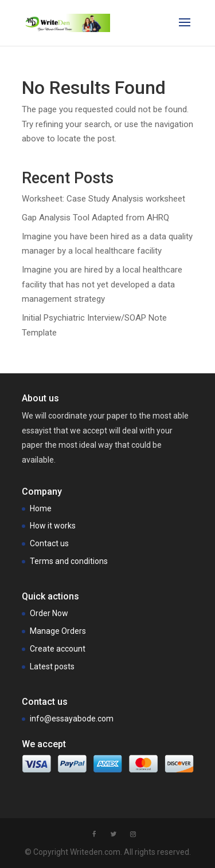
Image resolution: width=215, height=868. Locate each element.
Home (41, 508)
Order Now (49, 613)
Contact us (49, 543)
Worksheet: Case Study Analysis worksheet (103, 199)
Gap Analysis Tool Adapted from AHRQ (95, 218)
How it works (53, 526)
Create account (58, 649)
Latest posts (52, 666)
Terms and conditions (69, 561)
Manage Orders (58, 631)
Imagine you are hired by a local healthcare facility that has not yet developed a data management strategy (102, 284)
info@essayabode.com (72, 719)
